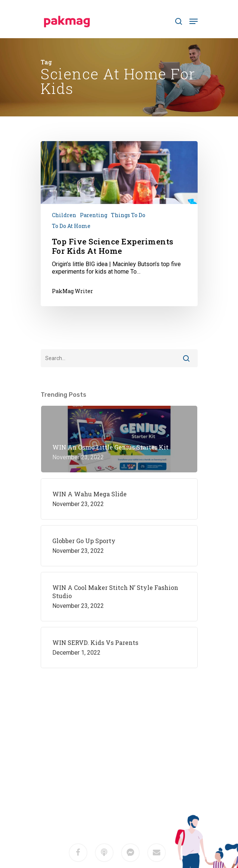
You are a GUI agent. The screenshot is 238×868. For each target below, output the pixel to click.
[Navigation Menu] (194, 21)
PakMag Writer (72, 291)
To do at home (71, 226)
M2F (130, 800)
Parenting (94, 215)
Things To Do (128, 215)
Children (64, 215)
